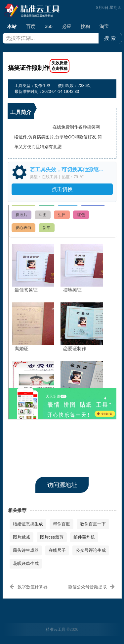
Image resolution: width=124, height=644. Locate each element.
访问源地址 (62, 485)
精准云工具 (56, 630)
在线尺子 (57, 550)
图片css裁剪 (52, 537)
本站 (12, 27)
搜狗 (85, 26)
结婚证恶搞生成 (28, 524)
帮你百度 (62, 524)
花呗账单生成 (26, 563)
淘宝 (104, 26)
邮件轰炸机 (84, 537)
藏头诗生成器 (26, 550)
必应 (67, 26)
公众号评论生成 (91, 550)
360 (48, 26)
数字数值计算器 (33, 587)
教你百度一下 (93, 524)
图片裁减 (21, 537)
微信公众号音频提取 (87, 587)
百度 (31, 26)
